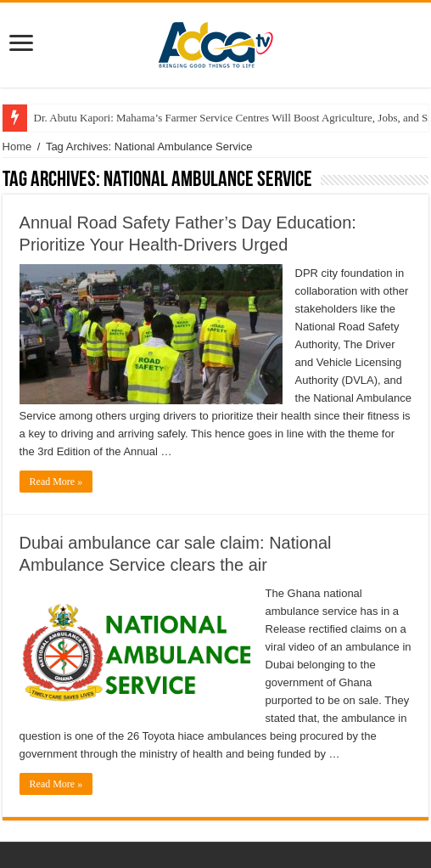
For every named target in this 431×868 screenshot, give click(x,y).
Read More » (56, 482)
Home (17, 147)
